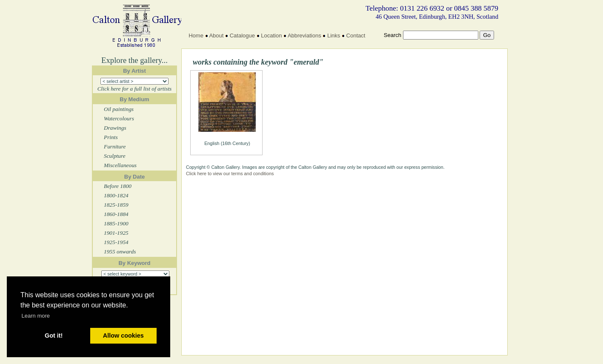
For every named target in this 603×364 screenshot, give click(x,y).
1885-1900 (116, 223)
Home (196, 36)
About (216, 36)
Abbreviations (304, 36)
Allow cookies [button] (123, 336)
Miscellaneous (120, 165)
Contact (356, 36)
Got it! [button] (54, 336)
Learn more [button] (36, 316)
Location (271, 36)
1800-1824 (116, 195)
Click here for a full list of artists (135, 89)
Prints (111, 137)
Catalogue (242, 36)
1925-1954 (116, 242)
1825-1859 (116, 205)
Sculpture (115, 156)
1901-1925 (116, 233)
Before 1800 (118, 186)
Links (334, 36)
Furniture (115, 146)
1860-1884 (116, 214)
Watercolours (119, 118)
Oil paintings (119, 109)
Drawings (115, 128)
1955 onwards (120, 252)
